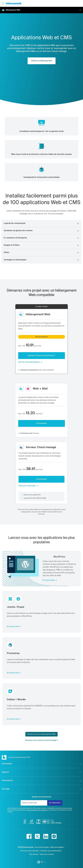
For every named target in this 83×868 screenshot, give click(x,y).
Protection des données (30, 851)
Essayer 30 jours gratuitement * (41, 356)
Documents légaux (42, 847)
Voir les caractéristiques (29, 362)
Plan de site (34, 854)
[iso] (46, 822)
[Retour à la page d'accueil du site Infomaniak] (14, 3)
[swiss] (38, 822)
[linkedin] (46, 836)
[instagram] (54, 836)
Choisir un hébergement (42, 61)
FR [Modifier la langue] (43, 862)
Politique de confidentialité (51, 851)
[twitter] (37, 836)
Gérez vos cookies (47, 854)
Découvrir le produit (27, 486)
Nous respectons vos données (37, 810)
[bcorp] (25, 822)
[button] (42, 223)
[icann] (32, 822)
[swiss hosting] (56, 822)
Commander (41, 423)
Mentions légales (57, 847)
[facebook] (29, 836)
